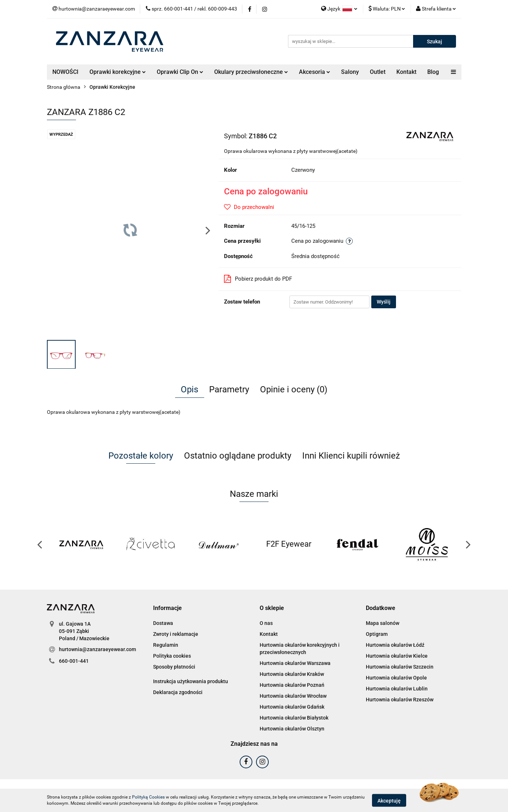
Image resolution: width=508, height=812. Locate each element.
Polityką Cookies (148, 797)
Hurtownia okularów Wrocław (293, 696)
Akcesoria (315, 72)
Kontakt (406, 72)
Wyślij (384, 302)
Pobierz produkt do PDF (258, 279)
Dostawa (163, 623)
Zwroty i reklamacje (176, 634)
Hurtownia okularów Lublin (397, 689)
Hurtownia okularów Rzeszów (400, 700)
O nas (266, 623)
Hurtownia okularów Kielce (397, 656)
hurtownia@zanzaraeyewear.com (97, 649)
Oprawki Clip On (180, 72)
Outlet (378, 72)
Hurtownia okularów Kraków (292, 674)
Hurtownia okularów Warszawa (295, 663)
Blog (433, 72)
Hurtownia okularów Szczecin (400, 667)
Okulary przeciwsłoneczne (251, 72)
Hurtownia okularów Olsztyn (292, 729)
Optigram (377, 634)
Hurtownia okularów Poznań (292, 685)
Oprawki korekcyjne (118, 72)
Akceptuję (389, 800)
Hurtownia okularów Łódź (395, 645)
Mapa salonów (383, 623)
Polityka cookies (172, 656)
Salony (350, 72)
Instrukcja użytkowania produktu (191, 681)
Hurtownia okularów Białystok (294, 718)
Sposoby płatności (174, 667)
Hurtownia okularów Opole (396, 678)
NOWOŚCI (65, 72)
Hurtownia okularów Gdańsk (292, 707)
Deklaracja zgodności (178, 692)
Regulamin (166, 645)
